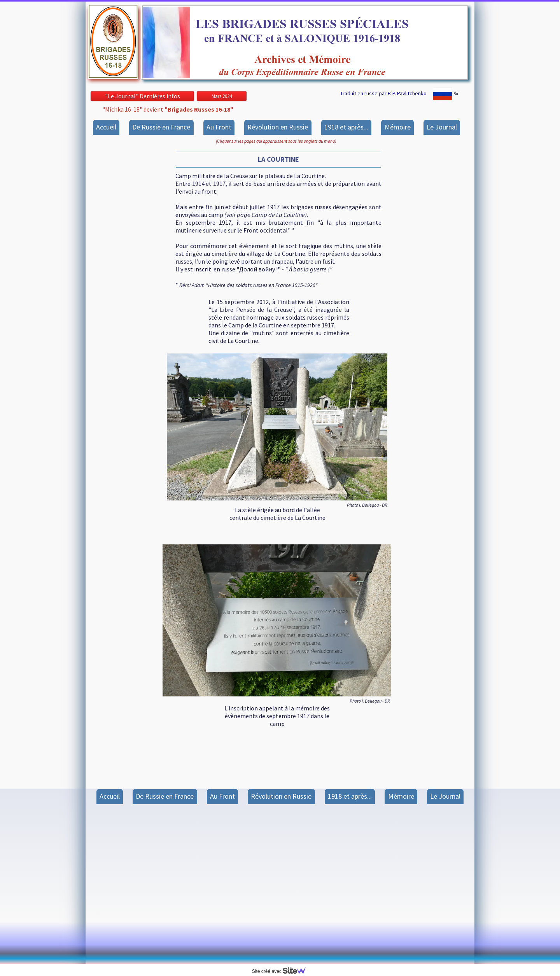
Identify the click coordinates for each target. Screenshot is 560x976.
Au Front (219, 127)
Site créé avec (282, 971)
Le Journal (442, 127)
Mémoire (398, 127)
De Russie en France (161, 127)
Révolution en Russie (278, 127)
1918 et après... (346, 127)
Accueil (106, 127)
